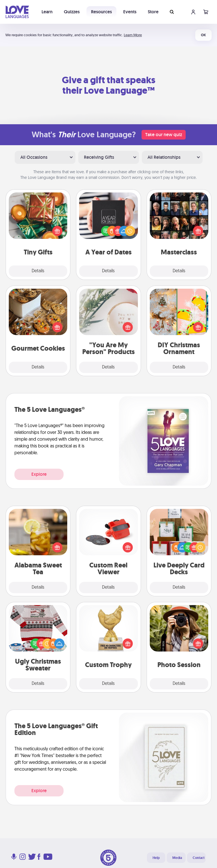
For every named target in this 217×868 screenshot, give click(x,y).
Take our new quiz (164, 135)
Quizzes (72, 12)
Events (130, 12)
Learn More (133, 35)
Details (38, 271)
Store (153, 12)
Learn (47, 12)
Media (177, 858)
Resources (101, 12)
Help (156, 858)
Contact (199, 858)
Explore (39, 474)
